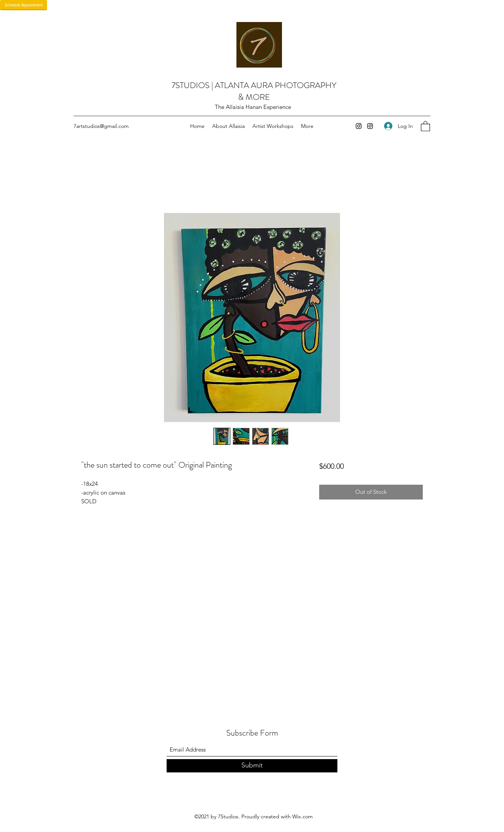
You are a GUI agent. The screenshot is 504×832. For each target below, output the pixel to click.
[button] (425, 126)
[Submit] (252, 766)
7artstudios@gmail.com (101, 126)
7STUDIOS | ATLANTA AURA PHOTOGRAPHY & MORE (254, 91)
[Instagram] (359, 126)
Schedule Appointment (24, 5)
